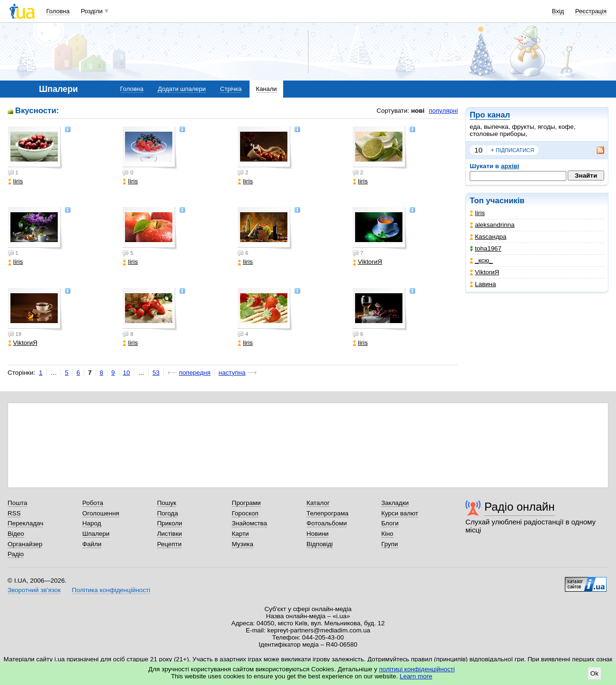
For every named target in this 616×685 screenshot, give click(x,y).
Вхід (558, 11)
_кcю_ (481, 260)
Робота (93, 503)
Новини (317, 534)
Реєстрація (591, 11)
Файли (92, 544)
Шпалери (96, 534)
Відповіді (320, 544)
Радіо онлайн (520, 507)
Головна (58, 11)
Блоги (390, 523)
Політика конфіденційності (111, 590)
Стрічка (231, 89)
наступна (232, 373)
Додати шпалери (182, 89)
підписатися (512, 150)
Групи (389, 544)
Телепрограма (327, 513)
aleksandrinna (492, 225)
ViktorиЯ (484, 272)
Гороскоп (245, 513)
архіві (510, 166)
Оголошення (101, 513)
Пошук (167, 503)
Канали (267, 89)
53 (156, 373)
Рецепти (170, 544)
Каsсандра (488, 237)
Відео (16, 534)
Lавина (483, 284)
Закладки (395, 503)
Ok (594, 673)
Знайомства (249, 523)
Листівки (170, 534)
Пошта (17, 503)
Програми (246, 503)
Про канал (490, 115)
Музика (242, 544)
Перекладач (25, 523)
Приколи (170, 523)
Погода (168, 513)
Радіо (16, 554)
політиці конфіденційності (417, 669)
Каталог (318, 503)
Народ (92, 523)
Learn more (416, 676)
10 (478, 150)
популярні (443, 111)
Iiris (477, 213)
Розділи (92, 11)
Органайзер (25, 544)
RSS (14, 513)
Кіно (387, 534)
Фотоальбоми (326, 523)
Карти (240, 534)
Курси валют (400, 513)
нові (418, 111)
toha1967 (486, 248)
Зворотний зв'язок (34, 590)
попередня (195, 373)
